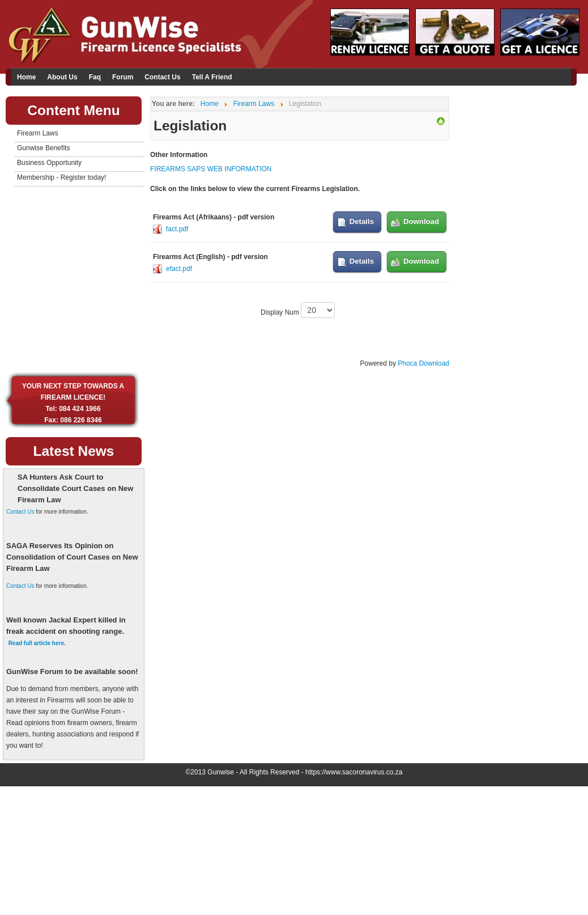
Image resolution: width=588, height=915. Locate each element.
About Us (62, 77)
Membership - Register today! (61, 177)
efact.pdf (179, 269)
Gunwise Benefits (43, 148)
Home (26, 77)
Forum (123, 77)
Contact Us (162, 77)
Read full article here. (37, 643)
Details (362, 221)
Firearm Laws (38, 133)
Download (421, 221)
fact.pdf (177, 229)
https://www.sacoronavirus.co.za (354, 772)
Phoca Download (423, 363)
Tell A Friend (212, 77)
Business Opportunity (49, 163)
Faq (95, 77)
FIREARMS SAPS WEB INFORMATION (211, 169)
